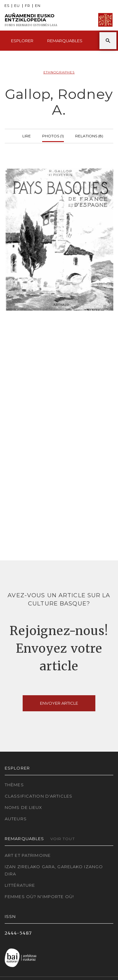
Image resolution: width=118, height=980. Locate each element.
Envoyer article (59, 703)
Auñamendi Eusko (31, 20)
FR (28, 6)
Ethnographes (59, 72)
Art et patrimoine (28, 855)
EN (38, 6)
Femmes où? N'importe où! (39, 897)
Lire (27, 135)
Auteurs (16, 819)
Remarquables (65, 41)
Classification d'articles (39, 796)
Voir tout (63, 839)
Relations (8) (89, 135)
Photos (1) (53, 135)
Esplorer (22, 41)
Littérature (20, 885)
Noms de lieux (24, 807)
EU (17, 6)
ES (7, 6)
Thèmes (14, 785)
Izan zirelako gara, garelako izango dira (54, 870)
